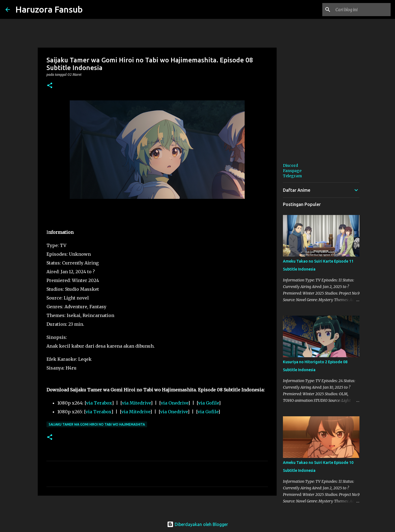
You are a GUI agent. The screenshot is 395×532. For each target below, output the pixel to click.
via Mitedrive (136, 403)
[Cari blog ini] (362, 10)
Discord (290, 165)
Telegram (292, 176)
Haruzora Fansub (49, 9)
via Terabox (99, 403)
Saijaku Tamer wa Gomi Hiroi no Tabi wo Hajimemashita (97, 424)
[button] (50, 86)
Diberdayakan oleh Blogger (198, 524)
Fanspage (292, 171)
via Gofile (208, 403)
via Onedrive (174, 403)
